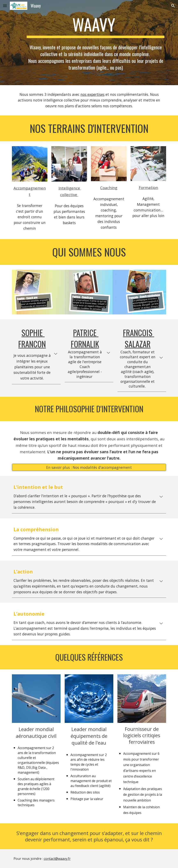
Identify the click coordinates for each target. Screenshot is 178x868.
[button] (5, 6)
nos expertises (92, 94)
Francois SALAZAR (139, 338)
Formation (148, 187)
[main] (96, 26)
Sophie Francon (32, 338)
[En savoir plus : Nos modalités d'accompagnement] (89, 467)
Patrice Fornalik (85, 338)
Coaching (109, 188)
